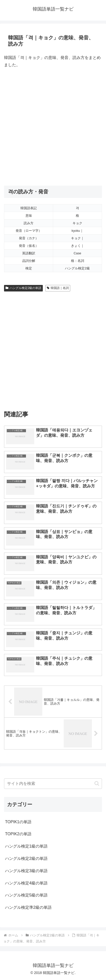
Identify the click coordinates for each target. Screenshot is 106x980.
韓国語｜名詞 (58, 288)
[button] (97, 783)
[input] (53, 784)
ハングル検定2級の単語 (23, 288)
